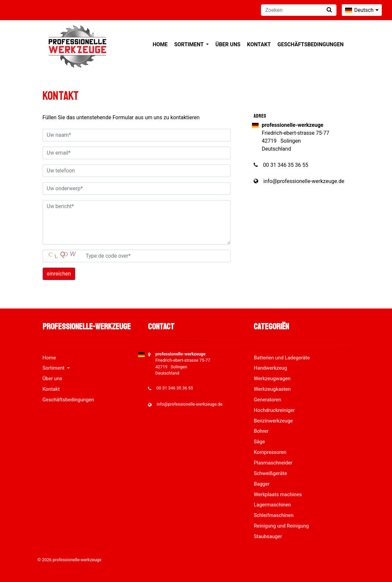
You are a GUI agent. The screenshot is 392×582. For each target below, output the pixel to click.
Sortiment (189, 44)
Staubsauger (268, 536)
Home (160, 44)
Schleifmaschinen (273, 515)
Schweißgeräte (270, 473)
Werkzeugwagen (272, 379)
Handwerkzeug (270, 368)
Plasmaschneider (273, 463)
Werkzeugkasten (272, 389)
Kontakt (259, 44)
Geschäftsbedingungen (311, 44)
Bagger (262, 484)
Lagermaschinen (272, 505)
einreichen (59, 274)
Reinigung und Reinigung (281, 526)
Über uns (228, 44)
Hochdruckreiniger (274, 410)
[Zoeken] (299, 10)
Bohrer (261, 431)
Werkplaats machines (278, 494)
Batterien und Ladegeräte (282, 358)
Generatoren (267, 400)
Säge (259, 442)
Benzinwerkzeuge (273, 421)
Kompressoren (270, 452)
